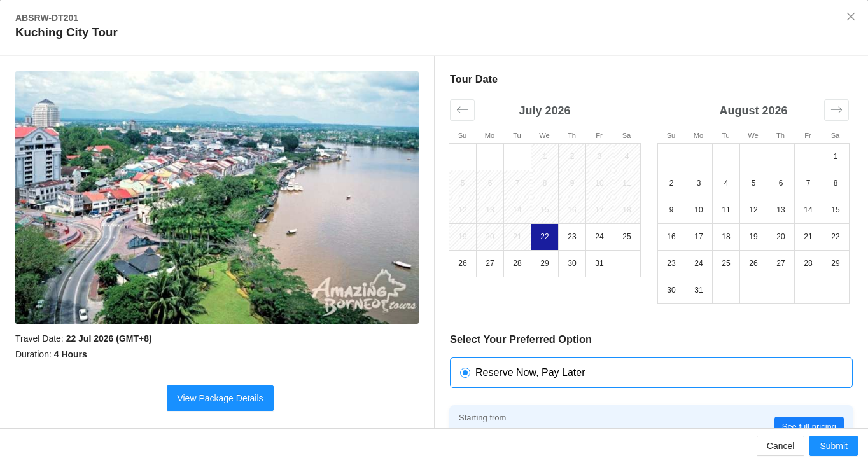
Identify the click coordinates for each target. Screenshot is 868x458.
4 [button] (627, 156)
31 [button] (599, 263)
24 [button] (599, 237)
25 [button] (626, 237)
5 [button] (463, 183)
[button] (462, 110)
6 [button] (490, 183)
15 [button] (544, 210)
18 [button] (626, 210)
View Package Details (220, 398)
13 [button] (490, 210)
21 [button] (517, 237)
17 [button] (599, 210)
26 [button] (462, 263)
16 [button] (572, 210)
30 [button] (572, 263)
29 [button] (544, 263)
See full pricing (809, 427)
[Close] (851, 17)
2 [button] (572, 156)
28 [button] (517, 263)
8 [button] (545, 183)
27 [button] (490, 263)
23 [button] (572, 237)
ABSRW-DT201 (47, 18)
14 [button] (517, 210)
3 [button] (600, 156)
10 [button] (599, 183)
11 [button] (626, 183)
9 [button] (572, 183)
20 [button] (490, 237)
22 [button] (544, 237)
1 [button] (545, 156)
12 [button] (462, 210)
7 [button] (518, 183)
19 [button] (462, 237)
